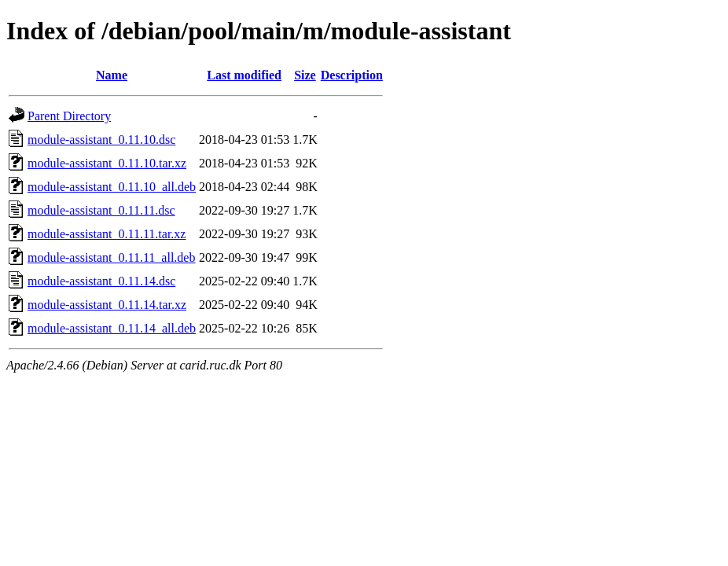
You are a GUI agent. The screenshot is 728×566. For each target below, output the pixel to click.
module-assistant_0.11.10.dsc (101, 140)
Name (112, 75)
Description (352, 75)
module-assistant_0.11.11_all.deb (111, 257)
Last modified (244, 75)
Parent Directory (69, 116)
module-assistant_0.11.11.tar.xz (107, 234)
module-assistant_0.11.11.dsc (101, 210)
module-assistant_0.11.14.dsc (101, 281)
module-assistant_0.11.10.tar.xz (107, 163)
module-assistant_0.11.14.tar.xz (107, 305)
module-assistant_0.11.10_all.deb (112, 187)
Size (305, 75)
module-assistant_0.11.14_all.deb (112, 328)
